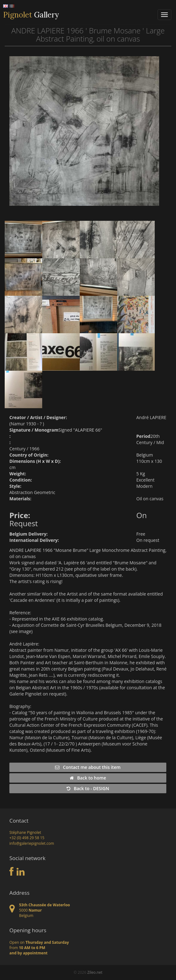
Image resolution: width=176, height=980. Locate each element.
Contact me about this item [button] (88, 767)
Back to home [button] (88, 778)
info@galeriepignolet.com (32, 843)
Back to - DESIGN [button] (88, 788)
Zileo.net (95, 972)
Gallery (31, 15)
